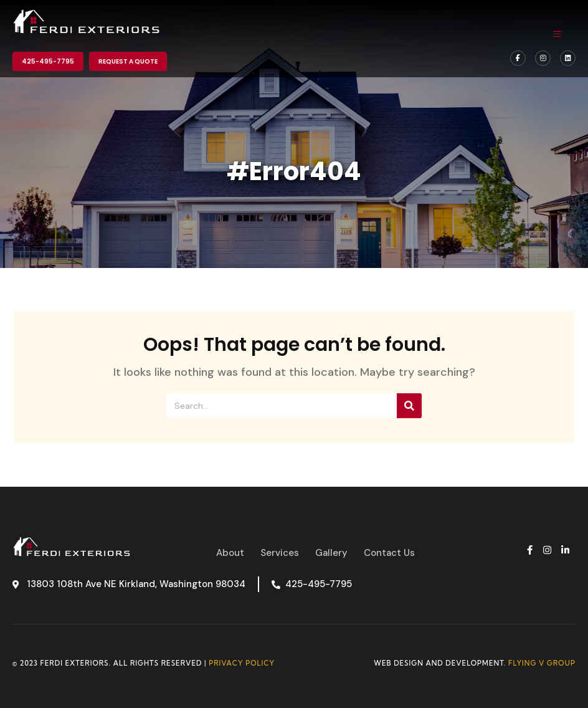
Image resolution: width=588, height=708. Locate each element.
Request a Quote (128, 61)
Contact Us (389, 553)
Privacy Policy (242, 663)
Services (280, 553)
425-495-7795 (48, 61)
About (230, 553)
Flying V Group (542, 663)
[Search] (409, 406)
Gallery (331, 553)
